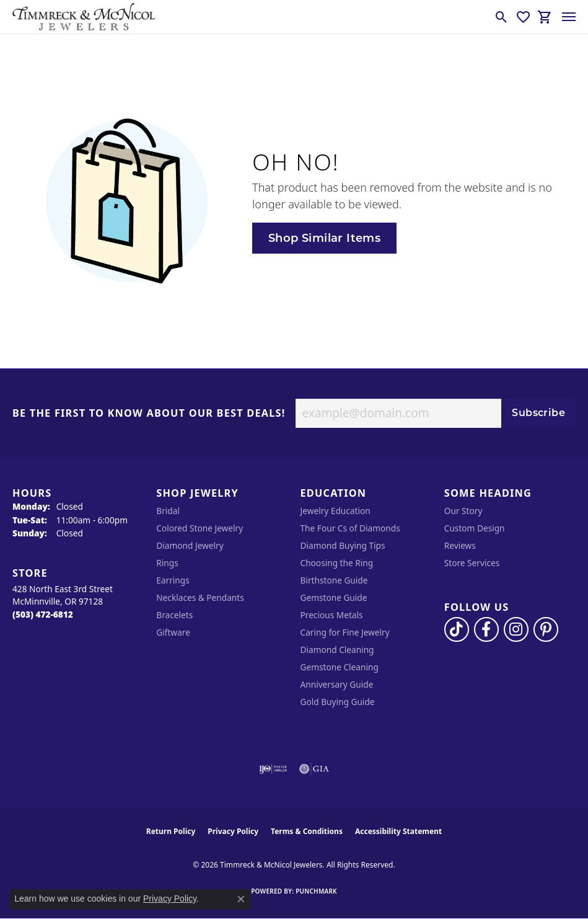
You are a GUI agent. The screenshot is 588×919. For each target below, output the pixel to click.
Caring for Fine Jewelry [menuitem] (345, 632)
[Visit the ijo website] (273, 769)
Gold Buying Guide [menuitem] (338, 702)
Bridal (168, 511)
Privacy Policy (233, 831)
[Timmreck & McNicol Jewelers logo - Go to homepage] (84, 17)
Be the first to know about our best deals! (149, 414)
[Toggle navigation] (569, 17)
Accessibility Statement (398, 831)
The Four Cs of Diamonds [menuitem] (350, 528)
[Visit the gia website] (314, 769)
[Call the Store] (43, 614)
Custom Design (475, 528)
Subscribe (538, 413)
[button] (502, 17)
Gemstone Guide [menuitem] (334, 597)
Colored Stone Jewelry (200, 528)
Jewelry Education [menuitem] (336, 511)
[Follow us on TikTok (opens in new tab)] (457, 629)
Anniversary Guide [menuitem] (337, 684)
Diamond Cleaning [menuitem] (337, 650)
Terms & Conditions (307, 831)
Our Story (463, 511)
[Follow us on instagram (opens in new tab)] (516, 629)
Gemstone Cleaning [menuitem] (340, 667)
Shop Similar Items (324, 238)
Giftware (173, 632)
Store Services (472, 563)
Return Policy (171, 831)
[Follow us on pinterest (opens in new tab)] (546, 629)
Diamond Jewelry (190, 545)
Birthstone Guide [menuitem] (334, 580)
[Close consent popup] (241, 899)
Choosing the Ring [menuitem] (337, 563)
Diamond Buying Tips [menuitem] (343, 545)
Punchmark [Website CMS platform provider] (316, 891)
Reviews (460, 545)
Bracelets (174, 615)
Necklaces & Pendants (200, 597)
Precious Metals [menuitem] (332, 615)
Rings (167, 563)
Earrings (173, 580)
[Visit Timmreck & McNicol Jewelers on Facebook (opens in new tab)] (486, 629)
